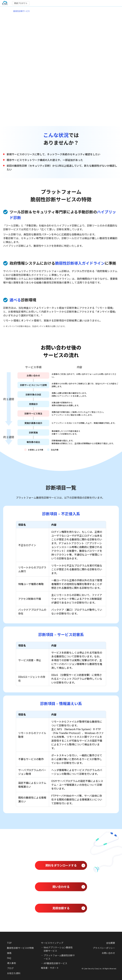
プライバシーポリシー (104, 948)
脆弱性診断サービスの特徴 (20, 948)
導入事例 (11, 963)
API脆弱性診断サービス (55, 963)
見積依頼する (61, 908)
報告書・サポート (50, 968)
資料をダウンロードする (61, 865)
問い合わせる (61, 887)
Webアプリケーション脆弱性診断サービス (58, 949)
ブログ (10, 968)
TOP (9, 943)
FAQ (9, 958)
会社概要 (111, 943)
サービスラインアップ (52, 943)
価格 (9, 953)
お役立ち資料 (14, 973)
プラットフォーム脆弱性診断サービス (59, 957)
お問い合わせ (108, 953)
